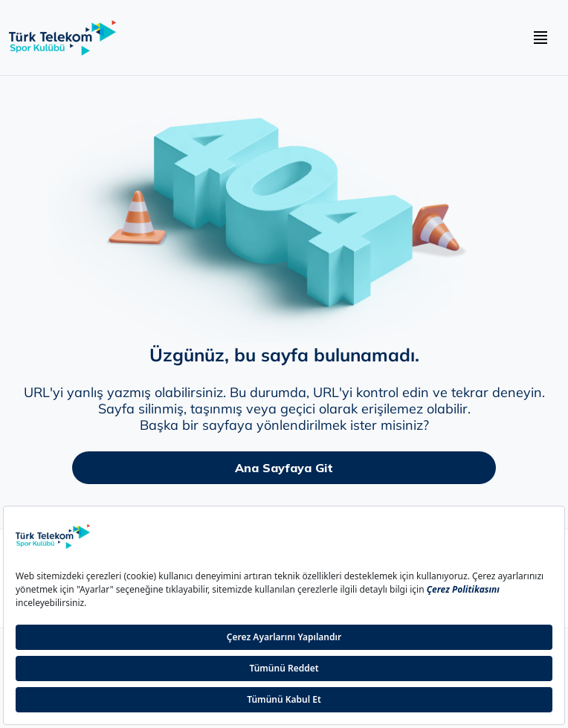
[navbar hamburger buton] (540, 38)
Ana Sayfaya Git (284, 468)
